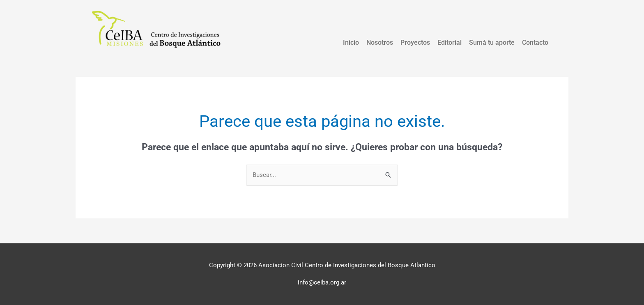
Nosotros (380, 42)
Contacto (535, 42)
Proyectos (415, 42)
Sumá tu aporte (492, 42)
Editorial (450, 42)
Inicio (351, 42)
